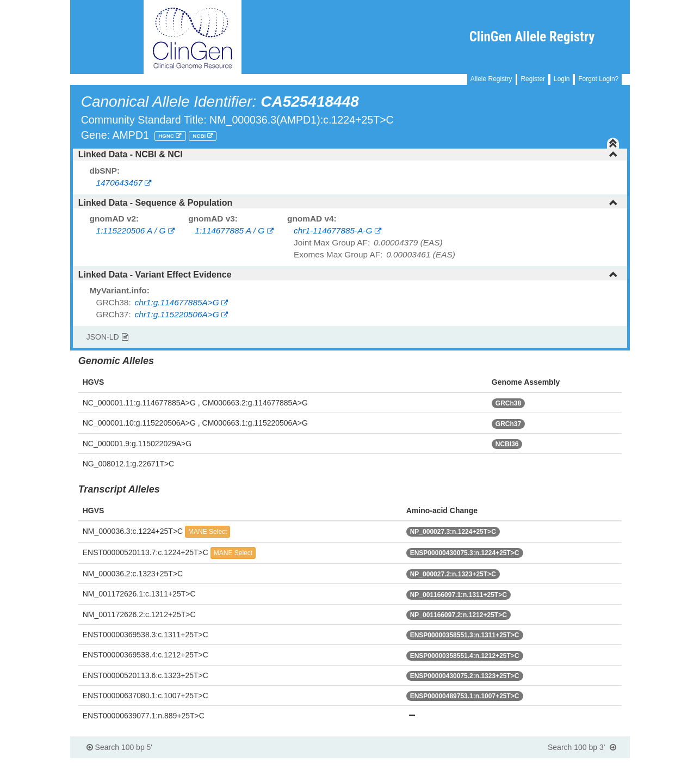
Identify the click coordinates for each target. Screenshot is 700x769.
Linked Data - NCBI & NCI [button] (348, 154)
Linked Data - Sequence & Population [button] (348, 203)
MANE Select (207, 532)
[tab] (350, 155)
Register (533, 79)
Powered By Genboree (577, 764)
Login (562, 79)
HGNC (167, 136)
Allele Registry (491, 79)
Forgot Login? (598, 79)
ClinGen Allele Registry (532, 37)
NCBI (200, 136)
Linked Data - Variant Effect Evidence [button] (348, 275)
